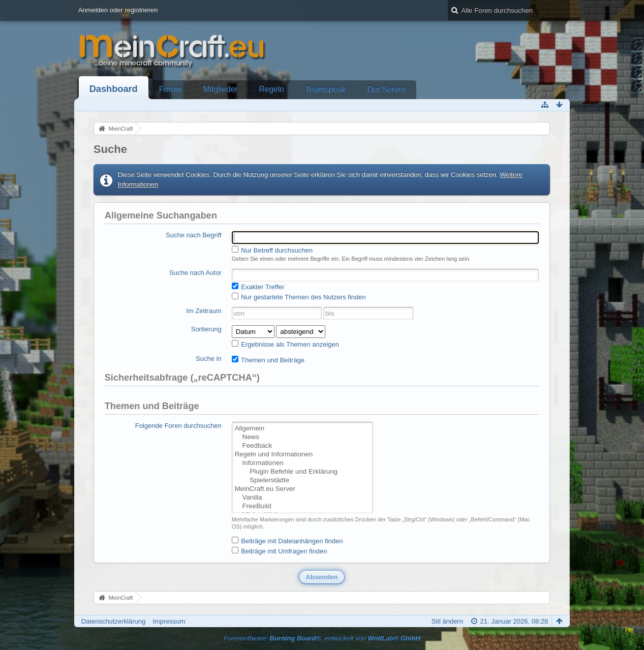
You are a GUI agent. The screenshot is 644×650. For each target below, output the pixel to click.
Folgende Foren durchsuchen (178, 426)
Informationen (302, 463)
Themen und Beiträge (268, 360)
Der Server (387, 89)
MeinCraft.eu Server (302, 489)
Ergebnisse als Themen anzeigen (285, 344)
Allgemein (302, 429)
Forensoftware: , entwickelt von (322, 638)
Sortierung (206, 329)
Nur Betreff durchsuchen (272, 250)
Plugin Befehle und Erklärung (302, 472)
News (302, 437)
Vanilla (302, 498)
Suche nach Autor (195, 273)
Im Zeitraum (204, 311)
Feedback (302, 446)
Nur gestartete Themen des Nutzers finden (299, 297)
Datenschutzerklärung (113, 621)
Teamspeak (326, 89)
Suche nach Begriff (194, 235)
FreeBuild (302, 506)
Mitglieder (221, 89)
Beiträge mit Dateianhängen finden (287, 541)
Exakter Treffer (258, 287)
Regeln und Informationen (302, 455)
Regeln (271, 89)
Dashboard (114, 89)
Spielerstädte (302, 481)
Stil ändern (447, 621)
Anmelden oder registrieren (118, 10)
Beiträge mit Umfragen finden (280, 551)
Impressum (169, 621)
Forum (171, 89)
